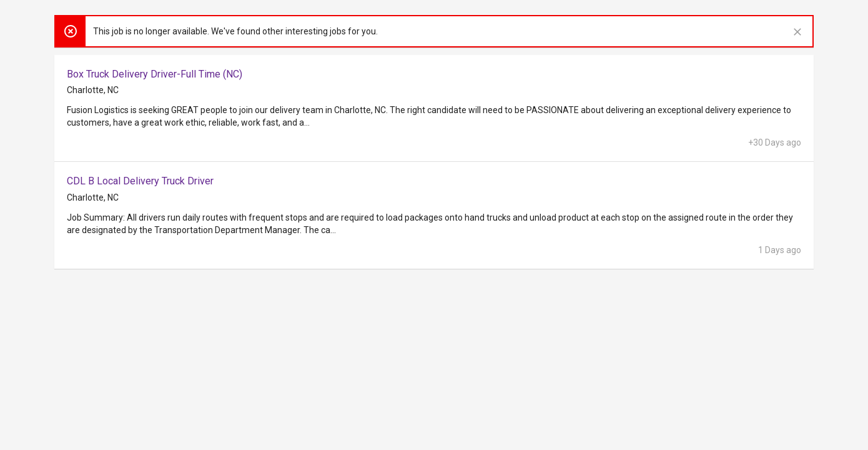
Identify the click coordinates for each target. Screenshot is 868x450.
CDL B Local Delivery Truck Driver (140, 181)
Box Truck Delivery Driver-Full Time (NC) (155, 74)
